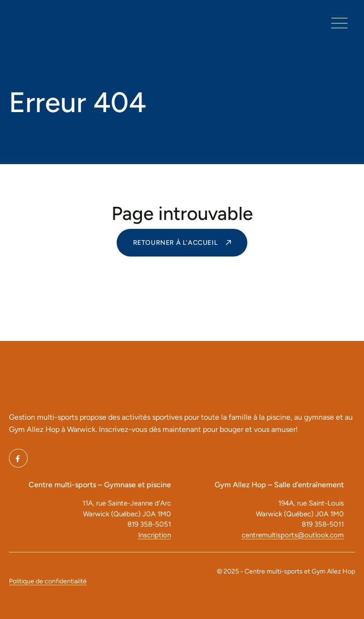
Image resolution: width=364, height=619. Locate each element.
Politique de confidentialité (48, 581)
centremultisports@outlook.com (293, 535)
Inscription (155, 535)
